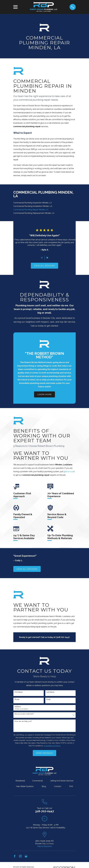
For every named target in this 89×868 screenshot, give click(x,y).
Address (18, 707)
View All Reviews (44, 266)
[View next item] (48, 258)
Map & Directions (45, 846)
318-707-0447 (45, 811)
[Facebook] (15, 856)
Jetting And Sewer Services (62, 781)
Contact (58, 786)
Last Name (50, 692)
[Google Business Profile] (26, 856)
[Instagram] (20, 856)
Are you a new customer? (24, 714)
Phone (17, 699)
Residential (20, 781)
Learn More (44, 394)
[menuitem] (44, 203)
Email (48, 699)
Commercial (37, 781)
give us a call (69, 471)
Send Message (44, 753)
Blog (44, 786)
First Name (18, 692)
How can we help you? (23, 721)
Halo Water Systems (25, 786)
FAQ (71, 786)
